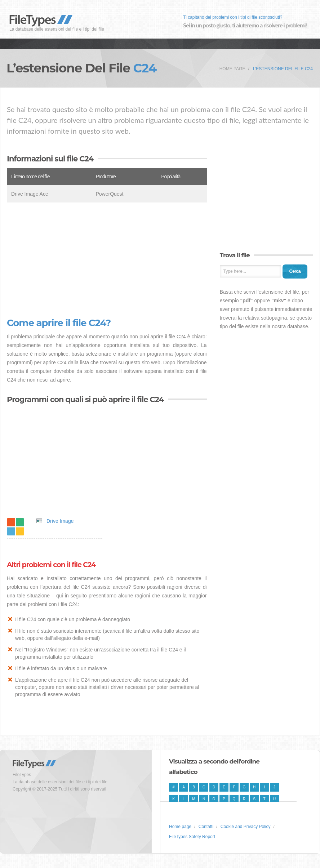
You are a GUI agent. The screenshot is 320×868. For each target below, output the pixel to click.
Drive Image (60, 521)
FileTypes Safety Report (192, 837)
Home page (232, 69)
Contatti (206, 827)
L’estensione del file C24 (283, 69)
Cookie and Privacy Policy (246, 827)
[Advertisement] (107, 260)
